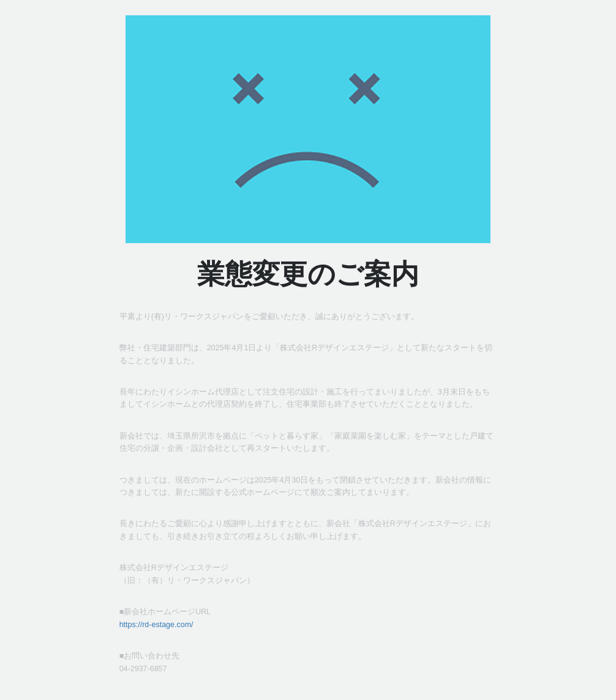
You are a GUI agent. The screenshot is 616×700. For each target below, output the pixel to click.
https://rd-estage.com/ (156, 625)
